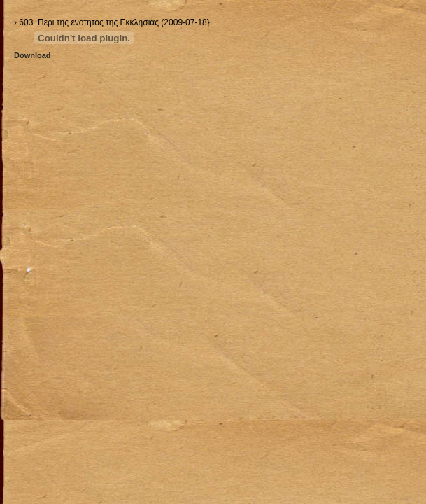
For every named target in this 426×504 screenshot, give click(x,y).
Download (33, 55)
